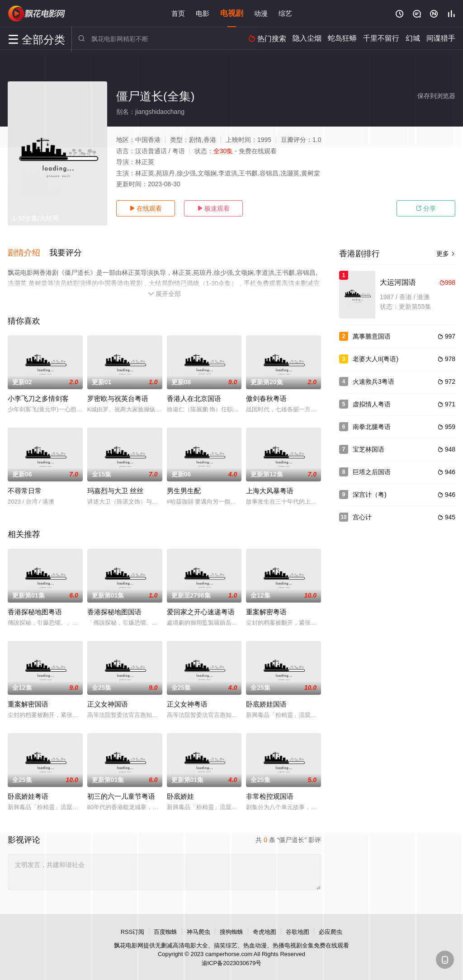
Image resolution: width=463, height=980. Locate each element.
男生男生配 (184, 490)
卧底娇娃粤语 (28, 795)
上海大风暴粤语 (270, 490)
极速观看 (213, 208)
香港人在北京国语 (194, 398)
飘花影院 (37, 14)
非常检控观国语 (270, 795)
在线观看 (146, 208)
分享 (426, 208)
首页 (178, 13)
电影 (203, 13)
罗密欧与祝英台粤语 (118, 398)
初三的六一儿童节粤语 (121, 795)
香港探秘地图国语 (114, 611)
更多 (446, 254)
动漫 (261, 13)
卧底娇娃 (180, 795)
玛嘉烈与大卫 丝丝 (115, 490)
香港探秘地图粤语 (35, 611)
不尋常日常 (25, 490)
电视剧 (232, 13)
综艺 (285, 13)
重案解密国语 (28, 703)
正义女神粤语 (187, 703)
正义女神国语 (108, 703)
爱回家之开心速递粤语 (201, 611)
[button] (28, 253)
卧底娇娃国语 (266, 703)
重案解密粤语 (266, 611)
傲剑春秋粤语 (266, 398)
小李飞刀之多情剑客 (38, 398)
